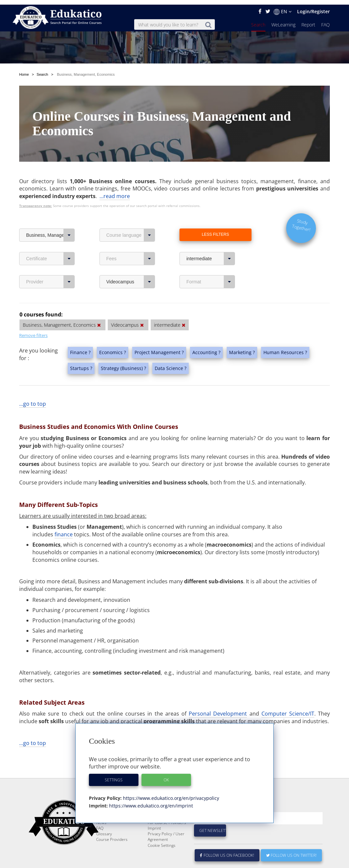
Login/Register (313, 7)
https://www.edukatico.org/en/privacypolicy (170, 793)
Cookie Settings (162, 841)
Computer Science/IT (288, 693)
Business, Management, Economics (50, 215)
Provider (50, 261)
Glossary (104, 829)
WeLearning (283, 20)
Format (211, 261)
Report (308, 20)
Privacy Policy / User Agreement (166, 832)
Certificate (50, 238)
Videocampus (131, 261)
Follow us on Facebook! (227, 851)
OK (166, 775)
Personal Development (218, 693)
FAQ (326, 20)
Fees (131, 238)
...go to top (33, 383)
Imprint (154, 824)
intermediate (211, 238)
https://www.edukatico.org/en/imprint (150, 801)
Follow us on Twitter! (291, 851)
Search (258, 20)
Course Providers (112, 835)
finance (64, 514)
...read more (115, 176)
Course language (131, 215)
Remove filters (33, 315)
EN (283, 7)
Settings (114, 775)
